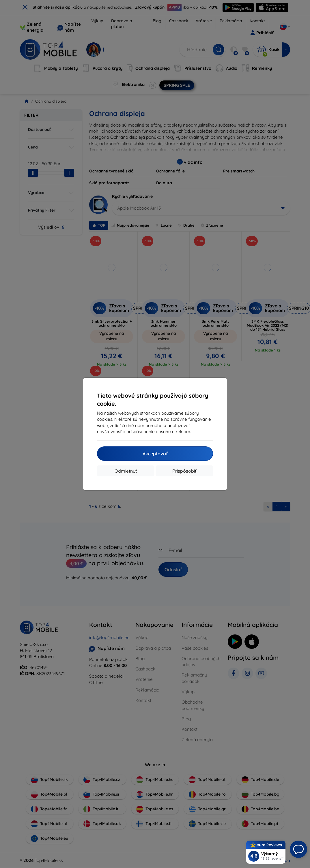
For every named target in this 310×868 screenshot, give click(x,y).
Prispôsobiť (184, 471)
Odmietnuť (126, 471)
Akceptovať (155, 454)
